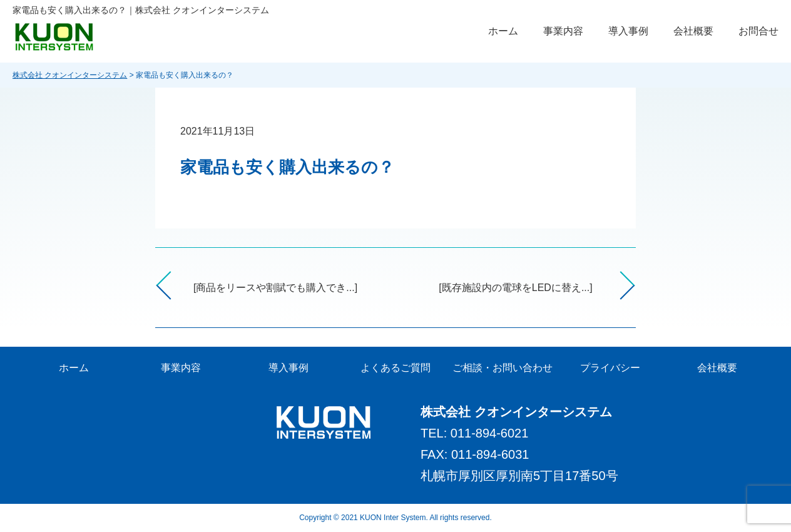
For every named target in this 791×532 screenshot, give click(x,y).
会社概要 (693, 31)
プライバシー (610, 368)
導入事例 (628, 31)
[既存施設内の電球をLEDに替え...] (515, 288)
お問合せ (758, 31)
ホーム (503, 31)
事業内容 (563, 31)
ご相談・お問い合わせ (503, 368)
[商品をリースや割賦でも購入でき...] (275, 288)
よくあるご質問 (395, 368)
